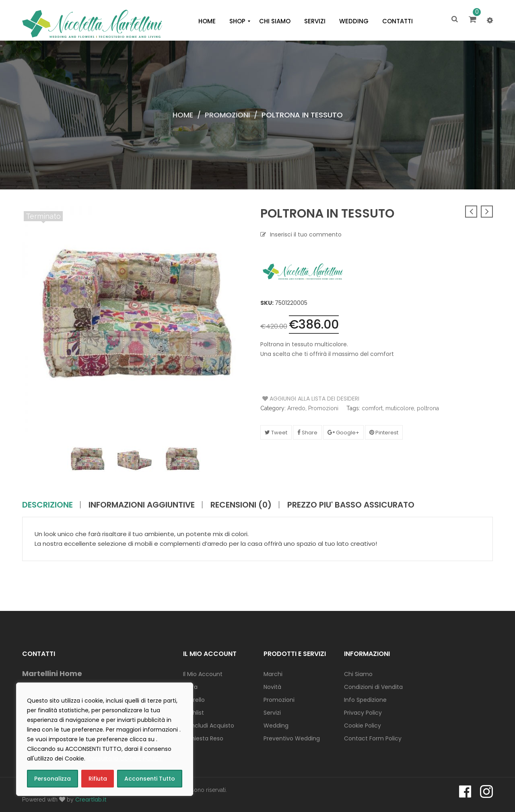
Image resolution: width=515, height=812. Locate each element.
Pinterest (384, 433)
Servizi (272, 713)
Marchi (273, 674)
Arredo (296, 408)
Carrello (194, 700)
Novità (272, 687)
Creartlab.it (91, 800)
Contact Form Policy (373, 738)
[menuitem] (207, 21)
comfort (372, 408)
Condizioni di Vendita (373, 687)
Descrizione (47, 505)
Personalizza (53, 779)
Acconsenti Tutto (150, 779)
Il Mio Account (203, 674)
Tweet (276, 433)
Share (307, 433)
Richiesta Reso (203, 738)
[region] (105, 739)
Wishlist (194, 713)
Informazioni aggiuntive (142, 505)
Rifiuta (98, 779)
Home (183, 115)
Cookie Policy (363, 726)
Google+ (343, 433)
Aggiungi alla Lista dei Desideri (293, 399)
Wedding (276, 726)
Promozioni (227, 115)
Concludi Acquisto (209, 726)
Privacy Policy (363, 713)
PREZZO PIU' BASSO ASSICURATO (351, 505)
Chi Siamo (358, 674)
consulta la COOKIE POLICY (125, 759)
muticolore (400, 408)
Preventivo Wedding (292, 738)
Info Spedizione (365, 700)
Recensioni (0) (241, 505)
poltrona (428, 408)
